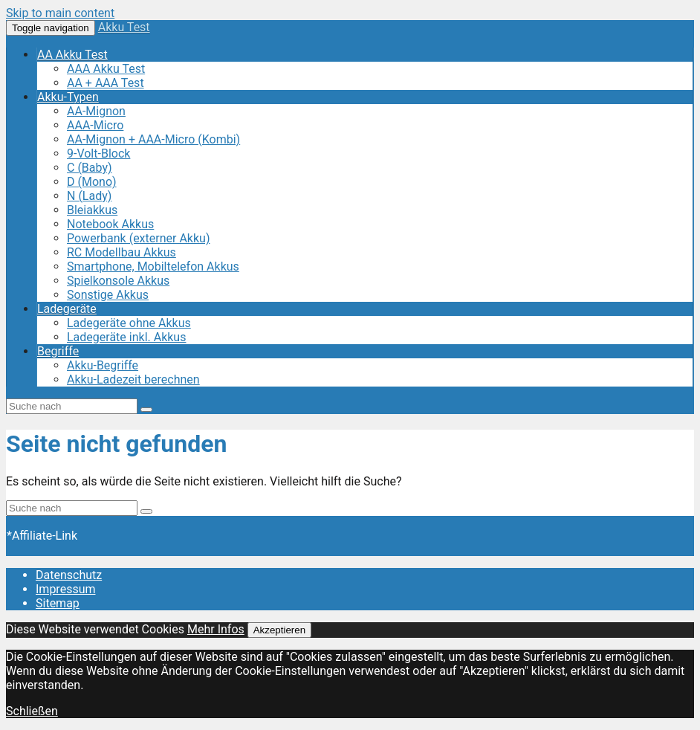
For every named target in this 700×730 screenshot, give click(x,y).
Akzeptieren (279, 630)
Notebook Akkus (110, 224)
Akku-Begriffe (103, 365)
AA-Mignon (96, 111)
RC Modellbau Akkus (121, 252)
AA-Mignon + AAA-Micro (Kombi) (153, 139)
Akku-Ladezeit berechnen (133, 379)
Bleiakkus (92, 210)
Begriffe (58, 351)
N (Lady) (89, 196)
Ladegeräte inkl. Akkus (126, 337)
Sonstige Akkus (108, 295)
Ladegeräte (67, 309)
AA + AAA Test (106, 83)
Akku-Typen (68, 97)
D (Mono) (92, 182)
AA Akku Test (72, 55)
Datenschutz (69, 575)
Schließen (32, 711)
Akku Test (124, 27)
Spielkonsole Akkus (118, 281)
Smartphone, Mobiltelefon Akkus (153, 267)
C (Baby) (90, 168)
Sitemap (58, 603)
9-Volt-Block (98, 154)
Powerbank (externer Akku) (138, 238)
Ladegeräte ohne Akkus (129, 323)
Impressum (66, 589)
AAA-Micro (95, 125)
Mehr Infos (216, 629)
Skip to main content (60, 13)
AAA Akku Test (106, 69)
